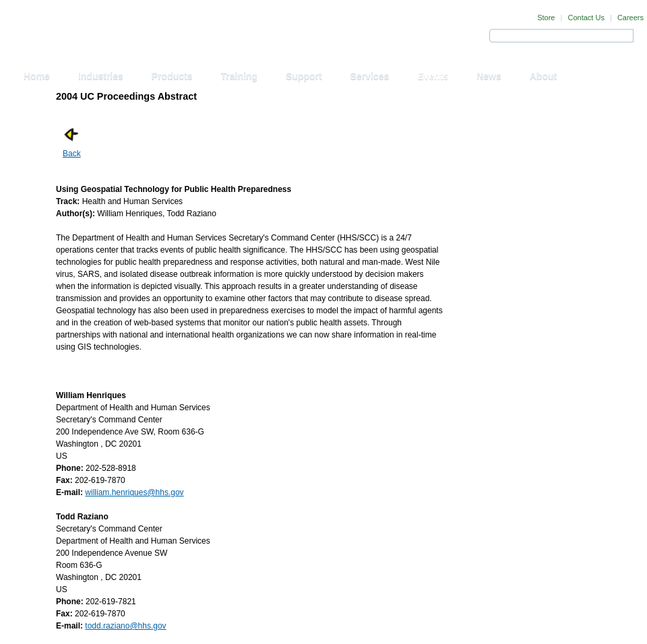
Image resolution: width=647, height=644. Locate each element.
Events (433, 76)
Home (37, 76)
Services (370, 76)
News (489, 76)
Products (172, 76)
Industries (101, 76)
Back (72, 154)
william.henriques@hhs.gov (134, 492)
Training (239, 76)
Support (304, 76)
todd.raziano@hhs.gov (125, 626)
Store (546, 18)
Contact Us (586, 18)
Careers (630, 18)
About (543, 76)
